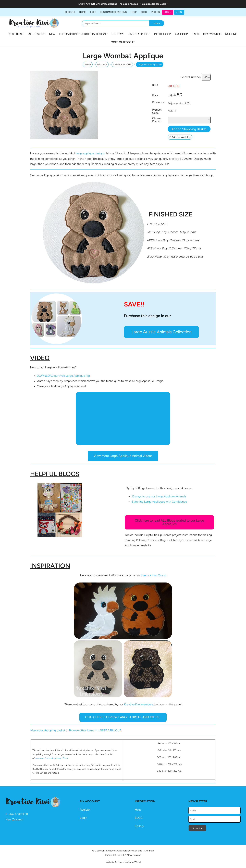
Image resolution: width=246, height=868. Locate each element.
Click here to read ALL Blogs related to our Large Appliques (169, 522)
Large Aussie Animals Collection (162, 332)
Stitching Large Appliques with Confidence (159, 502)
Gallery (139, 826)
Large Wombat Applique (150, 64)
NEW (52, 34)
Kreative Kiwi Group (153, 575)
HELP (134, 12)
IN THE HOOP (162, 34)
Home (83, 12)
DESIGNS (70, 12)
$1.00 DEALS (17, 34)
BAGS (195, 34)
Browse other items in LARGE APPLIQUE (95, 730)
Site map (149, 851)
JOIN (179, 12)
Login (168, 12)
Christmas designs (107, 4)
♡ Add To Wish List (180, 137)
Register (85, 810)
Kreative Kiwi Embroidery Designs (124, 851)
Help (138, 810)
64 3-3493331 (19, 814)
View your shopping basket (48, 730)
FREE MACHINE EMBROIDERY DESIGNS (83, 34)
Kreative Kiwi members (139, 704)
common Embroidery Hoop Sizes (51, 758)
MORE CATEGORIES (123, 42)
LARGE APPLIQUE (139, 34)
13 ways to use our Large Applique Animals (159, 496)
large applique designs (90, 153)
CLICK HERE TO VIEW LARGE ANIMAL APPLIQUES (123, 717)
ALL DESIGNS (37, 34)
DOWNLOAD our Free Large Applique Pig (63, 376)
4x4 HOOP (181, 34)
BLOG (144, 12)
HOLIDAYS (118, 34)
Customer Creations (113, 12)
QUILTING (231, 34)
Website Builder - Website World (123, 862)
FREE (93, 12)
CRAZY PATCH (212, 34)
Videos (155, 12)
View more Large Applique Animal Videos (123, 456)
